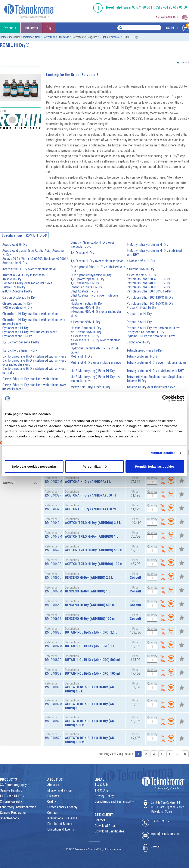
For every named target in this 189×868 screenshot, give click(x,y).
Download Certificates (109, 831)
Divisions (53, 796)
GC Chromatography (13, 785)
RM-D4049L (53, 523)
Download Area (105, 826)
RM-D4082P (53, 660)
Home (3, 37)
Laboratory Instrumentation (18, 807)
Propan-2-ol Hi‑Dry (139, 322)
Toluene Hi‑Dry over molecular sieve (151, 387)
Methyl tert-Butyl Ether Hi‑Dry (90, 387)
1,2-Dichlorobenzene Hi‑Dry (21, 342)
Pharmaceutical (32, 37)
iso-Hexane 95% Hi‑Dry (86, 332)
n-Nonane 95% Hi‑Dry (141, 261)
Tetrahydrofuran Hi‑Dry (142, 356)
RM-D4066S (53, 619)
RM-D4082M (53, 646)
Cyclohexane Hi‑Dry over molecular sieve (30, 332)
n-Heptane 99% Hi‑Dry (85, 322)
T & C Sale (102, 785)
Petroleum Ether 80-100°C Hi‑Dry (149, 291)
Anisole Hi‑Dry (12, 279)
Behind (185, 62)
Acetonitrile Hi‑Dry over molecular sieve (29, 269)
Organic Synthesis (110, 37)
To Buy (167, 480)
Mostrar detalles (163, 453)
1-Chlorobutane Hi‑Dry (17, 308)
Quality (52, 802)
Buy (49, 28)
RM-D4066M (53, 591)
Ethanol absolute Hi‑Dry (86, 287)
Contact (52, 813)
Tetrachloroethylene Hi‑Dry (145, 350)
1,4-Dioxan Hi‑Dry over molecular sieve (97, 261)
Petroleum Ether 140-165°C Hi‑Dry (150, 304)
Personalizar (95, 466)
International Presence (62, 818)
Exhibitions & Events (61, 829)
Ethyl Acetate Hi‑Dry (84, 291)
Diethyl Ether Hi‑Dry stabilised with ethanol (31, 379)
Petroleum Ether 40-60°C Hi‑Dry (148, 283)
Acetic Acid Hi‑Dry (15, 245)
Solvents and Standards (56, 37)
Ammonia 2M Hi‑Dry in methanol (24, 275)
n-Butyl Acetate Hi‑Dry (17, 291)
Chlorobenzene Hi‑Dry (17, 304)
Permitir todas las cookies (155, 466)
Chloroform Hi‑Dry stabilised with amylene (30, 314)
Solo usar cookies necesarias (34, 466)
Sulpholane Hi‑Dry (138, 342)
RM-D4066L (53, 578)
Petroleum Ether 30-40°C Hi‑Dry (148, 279)
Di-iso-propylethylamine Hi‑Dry (91, 275)
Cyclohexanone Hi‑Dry (17, 336)
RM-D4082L (53, 632)
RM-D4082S (53, 673)
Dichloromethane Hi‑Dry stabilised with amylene (34, 356)
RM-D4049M (53, 536)
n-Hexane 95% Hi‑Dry (85, 336)
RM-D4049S (53, 564)
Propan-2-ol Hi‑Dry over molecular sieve (154, 328)
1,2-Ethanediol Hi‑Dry (85, 283)
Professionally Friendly (62, 807)
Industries (31, 28)
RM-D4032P (53, 495)
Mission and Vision (59, 790)
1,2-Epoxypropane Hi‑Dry (87, 279)
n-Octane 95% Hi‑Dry (140, 269)
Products (10, 28)
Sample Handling (11, 790)
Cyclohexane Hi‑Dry (16, 328)
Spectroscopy (10, 818)
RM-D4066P (53, 605)
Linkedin (155, 846)
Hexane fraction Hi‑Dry (86, 328)
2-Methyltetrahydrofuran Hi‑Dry (147, 245)
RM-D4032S (53, 509)
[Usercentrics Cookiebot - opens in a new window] (165, 398)
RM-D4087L (53, 687)
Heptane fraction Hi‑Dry (86, 304)
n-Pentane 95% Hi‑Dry (141, 275)
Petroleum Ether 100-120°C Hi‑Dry (150, 298)
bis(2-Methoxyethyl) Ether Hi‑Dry (93, 371)
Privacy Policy (104, 796)
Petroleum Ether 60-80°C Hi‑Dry (148, 287)
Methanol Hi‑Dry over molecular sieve (96, 363)
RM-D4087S (53, 738)
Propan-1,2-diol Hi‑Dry (142, 308)
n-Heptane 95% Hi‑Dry (85, 308)
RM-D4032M (53, 482)
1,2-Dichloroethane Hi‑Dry (20, 350)
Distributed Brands (60, 824)
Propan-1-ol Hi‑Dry (139, 314)
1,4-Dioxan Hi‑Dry (82, 253)
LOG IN (169, 28)
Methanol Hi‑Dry (81, 356)
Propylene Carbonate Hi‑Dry (145, 332)
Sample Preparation (13, 813)
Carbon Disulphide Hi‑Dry (19, 298)
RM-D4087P (53, 721)
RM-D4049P (53, 550)
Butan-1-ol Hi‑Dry (14, 287)
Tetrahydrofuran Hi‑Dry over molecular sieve (156, 363)
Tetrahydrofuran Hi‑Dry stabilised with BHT (155, 371)
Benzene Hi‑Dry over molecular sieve (27, 283)
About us (53, 785)
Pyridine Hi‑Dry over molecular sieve (151, 336)
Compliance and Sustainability (114, 802)
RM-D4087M (53, 704)
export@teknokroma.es (165, 834)
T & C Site (101, 790)
